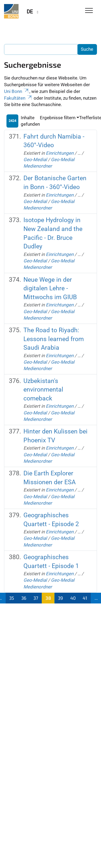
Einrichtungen (60, 153)
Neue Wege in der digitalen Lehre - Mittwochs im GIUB (50, 288)
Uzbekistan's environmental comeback (43, 390)
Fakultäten (18, 98)
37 (36, 598)
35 (12, 598)
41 (85, 598)
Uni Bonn (17, 91)
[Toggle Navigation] (89, 11)
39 (60, 598)
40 (73, 598)
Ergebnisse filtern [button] (58, 118)
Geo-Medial (35, 160)
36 (24, 598)
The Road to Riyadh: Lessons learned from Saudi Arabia (54, 339)
